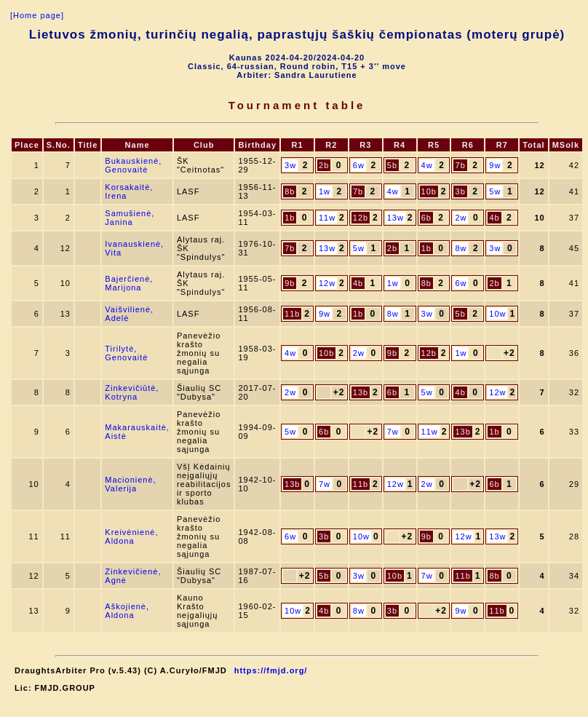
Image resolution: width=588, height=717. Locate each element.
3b (461, 191)
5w (495, 191)
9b (290, 283)
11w (327, 218)
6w (359, 165)
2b (324, 165)
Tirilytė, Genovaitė (126, 353)
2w (461, 218)
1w (325, 191)
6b (426, 218)
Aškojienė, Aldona (127, 611)
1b (290, 218)
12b (361, 218)
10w (497, 314)
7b (461, 165)
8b (290, 191)
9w (495, 165)
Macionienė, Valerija (130, 484)
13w (396, 218)
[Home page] (37, 15)
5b (392, 165)
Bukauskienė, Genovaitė (133, 165)
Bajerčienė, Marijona (129, 283)
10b (429, 191)
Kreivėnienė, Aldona (131, 536)
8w (461, 248)
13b (361, 392)
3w (290, 165)
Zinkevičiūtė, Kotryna (132, 392)
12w (327, 283)
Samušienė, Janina (130, 218)
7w (393, 432)
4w (427, 165)
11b (292, 314)
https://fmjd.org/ (271, 670)
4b (494, 218)
